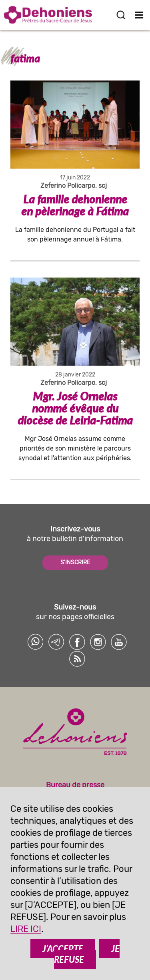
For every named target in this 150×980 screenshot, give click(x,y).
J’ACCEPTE (63, 949)
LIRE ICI (26, 929)
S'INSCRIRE (75, 562)
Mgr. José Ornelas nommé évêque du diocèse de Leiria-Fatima (75, 408)
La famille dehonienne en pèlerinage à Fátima (75, 205)
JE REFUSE (87, 954)
